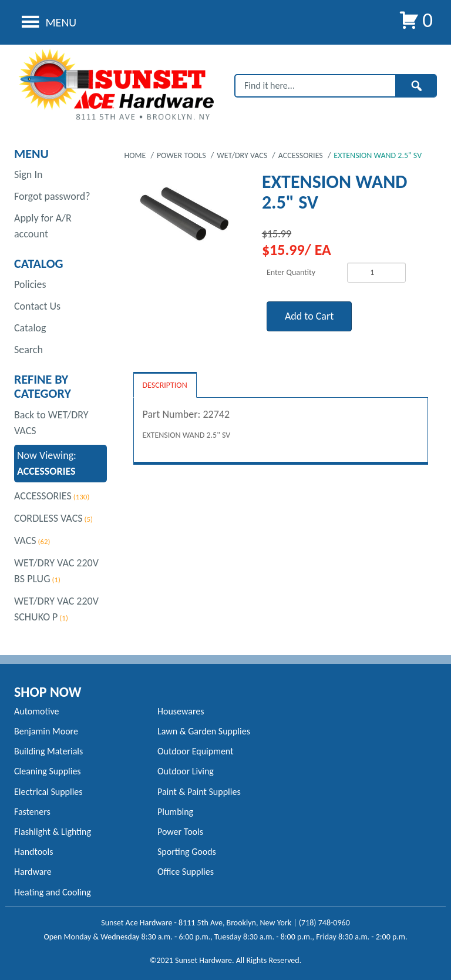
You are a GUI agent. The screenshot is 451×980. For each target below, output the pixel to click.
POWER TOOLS (182, 155)
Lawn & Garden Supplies (204, 731)
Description (165, 385)
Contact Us (37, 306)
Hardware (33, 872)
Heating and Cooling (53, 892)
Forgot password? (52, 196)
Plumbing (175, 812)
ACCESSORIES (43, 496)
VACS (25, 541)
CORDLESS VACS (48, 518)
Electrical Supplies (48, 792)
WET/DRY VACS (243, 155)
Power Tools (180, 832)
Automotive (36, 711)
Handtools (33, 852)
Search (28, 350)
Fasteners (32, 812)
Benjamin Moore (46, 731)
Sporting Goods (187, 852)
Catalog (30, 328)
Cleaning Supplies (48, 771)
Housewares (181, 711)
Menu (47, 22)
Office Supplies (186, 872)
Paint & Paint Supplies (199, 792)
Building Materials (48, 751)
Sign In (28, 174)
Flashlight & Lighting (53, 832)
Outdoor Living (186, 771)
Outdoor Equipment (195, 751)
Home (136, 155)
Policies (30, 284)
